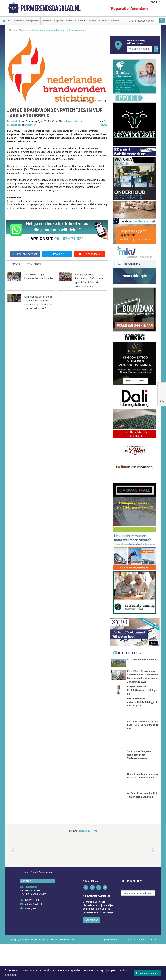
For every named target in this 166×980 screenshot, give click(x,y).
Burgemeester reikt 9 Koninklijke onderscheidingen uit (143, 719)
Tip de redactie (89, 254)
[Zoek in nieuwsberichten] (144, 21)
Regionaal (59, 21)
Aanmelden (92, 956)
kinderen (67, 121)
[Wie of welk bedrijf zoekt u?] (139, 49)
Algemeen (19, 21)
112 (10, 21)
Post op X (57, 254)
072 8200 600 (32, 936)
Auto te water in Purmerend (141, 660)
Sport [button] (81, 21)
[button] (9, 886)
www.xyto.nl (31, 945)
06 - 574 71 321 (69, 239)
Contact (115, 21)
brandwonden (14, 125)
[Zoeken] (162, 21)
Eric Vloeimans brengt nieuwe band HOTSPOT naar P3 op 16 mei (143, 761)
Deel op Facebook (25, 254)
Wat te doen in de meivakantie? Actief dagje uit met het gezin (142, 739)
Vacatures (104, 21)
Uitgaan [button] (91, 21)
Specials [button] (70, 21)
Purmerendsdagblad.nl (51, 8)
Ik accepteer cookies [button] (148, 973)
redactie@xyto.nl (33, 941)
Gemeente (47, 21)
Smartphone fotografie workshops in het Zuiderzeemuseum (139, 791)
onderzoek (78, 121)
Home (12, 30)
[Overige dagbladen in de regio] (138, 929)
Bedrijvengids (33, 21)
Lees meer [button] (11, 975)
